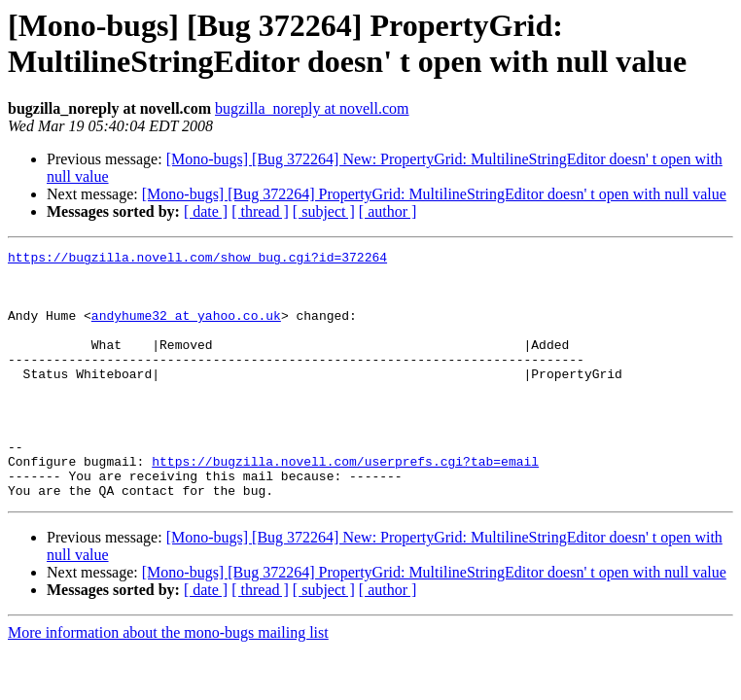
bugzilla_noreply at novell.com (312, 108)
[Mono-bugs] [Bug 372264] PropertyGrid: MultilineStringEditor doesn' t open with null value (434, 194)
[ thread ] (260, 211)
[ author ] (388, 211)
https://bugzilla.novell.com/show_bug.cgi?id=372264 (197, 260)
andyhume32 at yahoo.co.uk (186, 330)
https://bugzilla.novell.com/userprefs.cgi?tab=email (345, 505)
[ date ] (206, 211)
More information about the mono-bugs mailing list (168, 682)
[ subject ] (324, 211)
